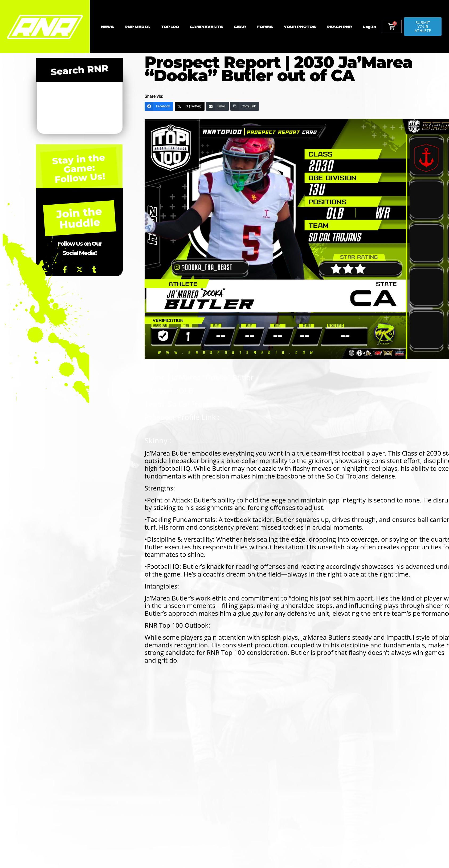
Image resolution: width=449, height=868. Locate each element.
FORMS (265, 27)
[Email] (217, 106)
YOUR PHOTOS (300, 27)
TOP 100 (170, 27)
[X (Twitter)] (190, 106)
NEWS (107, 27)
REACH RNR (339, 27)
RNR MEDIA (137, 27)
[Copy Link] (245, 106)
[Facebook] (159, 106)
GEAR (240, 27)
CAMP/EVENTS (206, 27)
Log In (369, 27)
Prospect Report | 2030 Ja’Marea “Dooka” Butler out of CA (279, 69)
